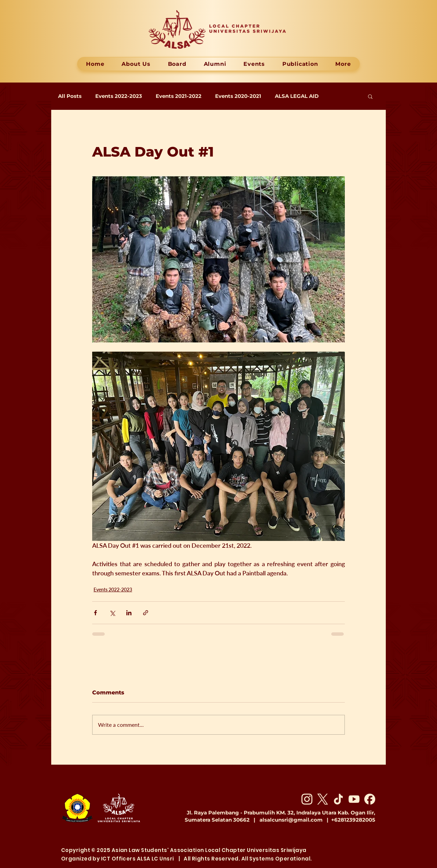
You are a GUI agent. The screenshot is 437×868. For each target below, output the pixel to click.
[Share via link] (146, 613)
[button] (370, 96)
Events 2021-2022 (179, 96)
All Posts (70, 96)
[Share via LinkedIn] (129, 613)
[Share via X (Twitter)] (112, 613)
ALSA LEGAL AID (297, 96)
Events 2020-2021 (238, 96)
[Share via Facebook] (95, 613)
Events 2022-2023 (119, 96)
